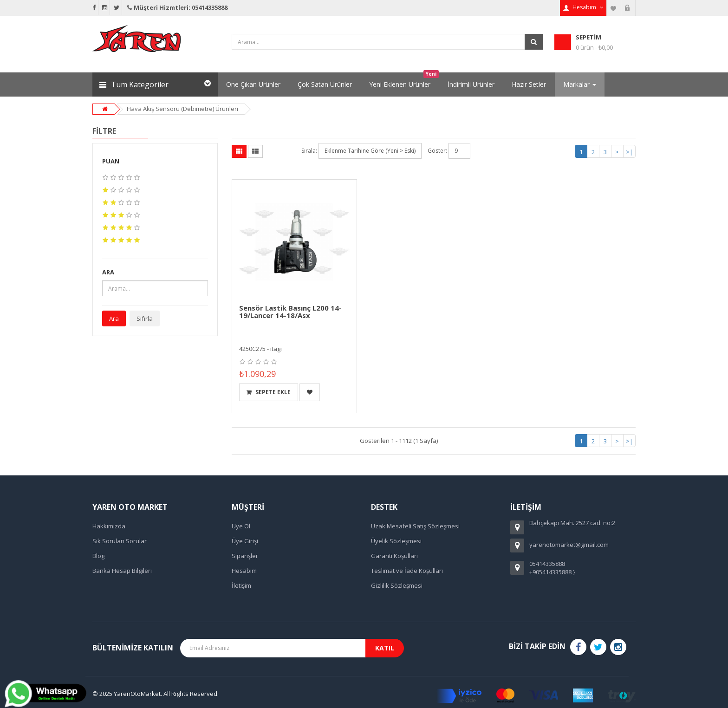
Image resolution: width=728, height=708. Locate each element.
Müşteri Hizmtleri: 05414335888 (177, 7)
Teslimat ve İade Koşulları (407, 571)
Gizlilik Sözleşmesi (397, 585)
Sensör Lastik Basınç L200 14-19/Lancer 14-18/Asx (290, 312)
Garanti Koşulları (394, 556)
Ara (114, 318)
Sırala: (309, 151)
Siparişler (245, 556)
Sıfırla (145, 318)
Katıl (385, 648)
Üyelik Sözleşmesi (396, 541)
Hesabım (244, 571)
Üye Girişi (245, 541)
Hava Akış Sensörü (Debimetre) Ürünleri (182, 109)
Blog (98, 556)
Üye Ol (241, 526)
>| (629, 152)
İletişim (241, 585)
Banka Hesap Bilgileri (122, 571)
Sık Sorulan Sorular (120, 541)
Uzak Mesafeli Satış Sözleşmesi (415, 526)
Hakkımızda (109, 526)
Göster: (437, 151)
